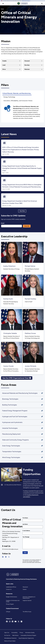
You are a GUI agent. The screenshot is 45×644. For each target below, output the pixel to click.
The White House (27, 612)
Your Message (26, 537)
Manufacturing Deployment (11, 434)
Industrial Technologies (10, 428)
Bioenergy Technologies (10, 399)
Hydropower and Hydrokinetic (12, 422)
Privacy (21, 633)
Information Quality (30, 633)
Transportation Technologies (12, 452)
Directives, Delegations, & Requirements (29, 597)
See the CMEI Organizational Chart (17, 378)
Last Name (25, 524)
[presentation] (33, 557)
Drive (4, 69)
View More (22, 211)
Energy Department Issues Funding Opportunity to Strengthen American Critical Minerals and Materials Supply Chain (22, 168)
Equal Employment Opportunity (26, 638)
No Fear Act (7, 635)
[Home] (23, 5)
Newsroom (25, 587)
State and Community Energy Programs (15, 440)
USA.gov (8, 612)
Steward (27, 61)
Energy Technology (9, 97)
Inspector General (27, 600)
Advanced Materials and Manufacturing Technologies (20, 393)
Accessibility (14, 633)
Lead (4, 65)
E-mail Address (26, 531)
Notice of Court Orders (10, 641)
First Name (25, 518)
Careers (25, 589)
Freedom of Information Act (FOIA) (13, 601)
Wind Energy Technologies (11, 457)
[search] (42, 4)
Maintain (27, 69)
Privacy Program (10, 604)
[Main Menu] (3, 4)
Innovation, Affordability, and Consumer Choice (18, 101)
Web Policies (15, 635)
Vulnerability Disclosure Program (28, 635)
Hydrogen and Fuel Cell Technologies (15, 417)
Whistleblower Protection (10, 638)
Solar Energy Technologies (11, 446)
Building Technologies (9, 405)
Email (3, 223)
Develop (27, 65)
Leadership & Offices (11, 587)
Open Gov (7, 633)
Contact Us (9, 589)
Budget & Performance (12, 597)
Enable (4, 61)
